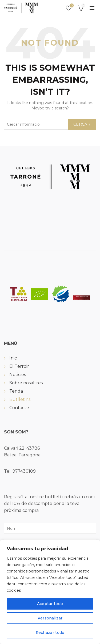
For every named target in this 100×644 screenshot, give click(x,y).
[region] (50, 592)
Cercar (82, 124)
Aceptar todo (50, 604)
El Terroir (19, 366)
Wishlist (71, 6)
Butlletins (20, 399)
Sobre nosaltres (26, 383)
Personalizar (50, 618)
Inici (13, 358)
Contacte (19, 408)
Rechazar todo (50, 633)
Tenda (16, 391)
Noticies (18, 375)
